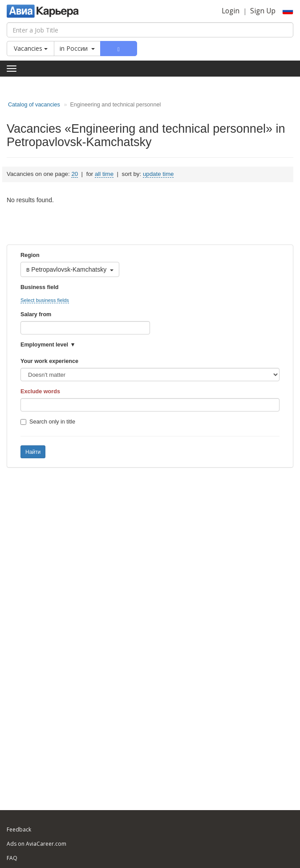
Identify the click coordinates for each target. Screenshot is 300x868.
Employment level (44, 345)
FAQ (12, 858)
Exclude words (40, 391)
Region (30, 255)
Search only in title (48, 422)
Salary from (36, 314)
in (77, 48)
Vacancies (31, 48)
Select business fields (45, 300)
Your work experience (49, 361)
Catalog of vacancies (34, 105)
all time (104, 174)
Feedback (19, 829)
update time (158, 174)
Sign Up (263, 11)
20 (75, 174)
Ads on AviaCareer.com (36, 844)
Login (231, 11)
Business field (39, 287)
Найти (33, 452)
